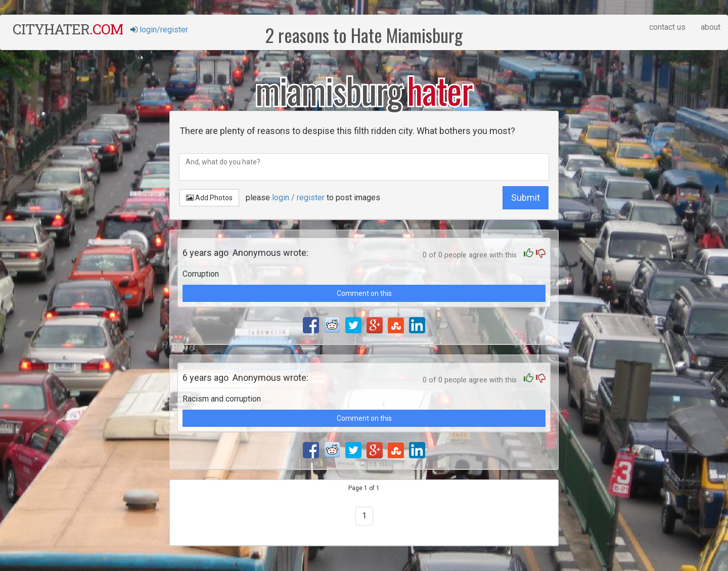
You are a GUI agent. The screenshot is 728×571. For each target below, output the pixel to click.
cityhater (68, 29)
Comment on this (364, 293)
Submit (526, 197)
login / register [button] (298, 197)
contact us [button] (667, 27)
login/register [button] (159, 30)
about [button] (711, 27)
